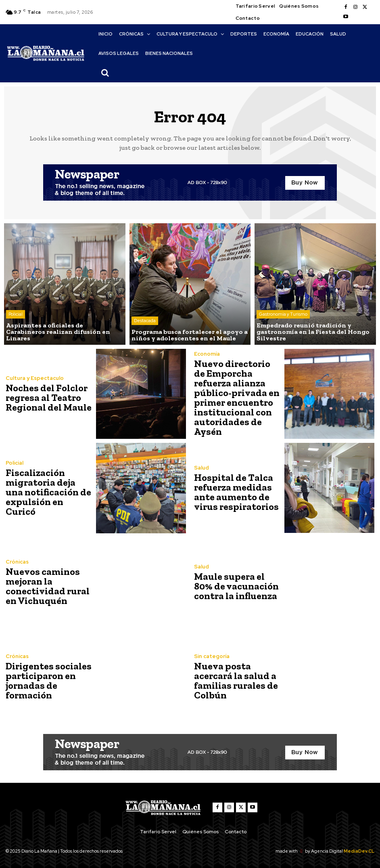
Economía (207, 354)
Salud (201, 468)
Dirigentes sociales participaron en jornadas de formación (49, 680)
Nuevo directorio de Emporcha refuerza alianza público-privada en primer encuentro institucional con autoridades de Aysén (237, 397)
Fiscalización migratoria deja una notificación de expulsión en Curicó (48, 492)
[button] (105, 73)
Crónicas (17, 562)
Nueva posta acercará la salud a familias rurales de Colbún (236, 680)
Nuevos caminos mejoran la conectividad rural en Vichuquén (48, 586)
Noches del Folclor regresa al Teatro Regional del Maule (49, 397)
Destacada (145, 321)
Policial (16, 314)
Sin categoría (212, 656)
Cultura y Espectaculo (35, 378)
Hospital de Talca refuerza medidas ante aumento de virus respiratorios (236, 492)
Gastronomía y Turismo (283, 314)
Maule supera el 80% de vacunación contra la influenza (236, 586)
